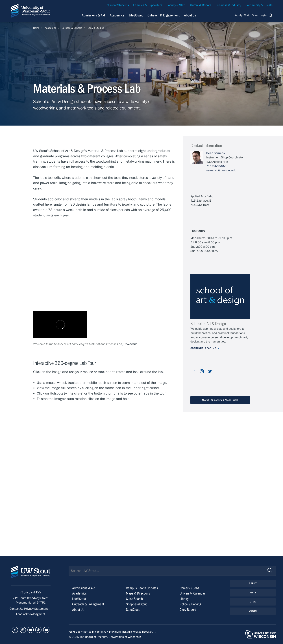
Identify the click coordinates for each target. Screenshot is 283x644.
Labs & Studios (96, 28)
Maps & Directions (138, 593)
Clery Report (188, 610)
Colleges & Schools (72, 28)
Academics (117, 15)
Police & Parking (190, 604)
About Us (190, 15)
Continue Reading (203, 348)
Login (263, 15)
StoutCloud (133, 610)
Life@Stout (136, 15)
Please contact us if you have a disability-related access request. (111, 632)
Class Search (134, 599)
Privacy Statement (36, 609)
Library (184, 599)
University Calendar (192, 593)
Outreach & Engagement (163, 15)
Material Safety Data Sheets (220, 400)
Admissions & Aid (93, 15)
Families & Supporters (148, 5)
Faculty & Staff (176, 5)
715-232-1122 (31, 592)
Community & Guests (259, 5)
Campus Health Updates (142, 588)
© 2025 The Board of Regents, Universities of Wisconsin (105, 637)
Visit (247, 15)
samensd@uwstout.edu (221, 170)
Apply (239, 15)
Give (255, 15)
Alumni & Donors (201, 5)
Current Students (118, 5)
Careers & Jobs (190, 588)
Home (36, 28)
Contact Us (17, 609)
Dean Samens (215, 153)
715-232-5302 (216, 166)
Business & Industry (228, 5)
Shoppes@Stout (136, 604)
